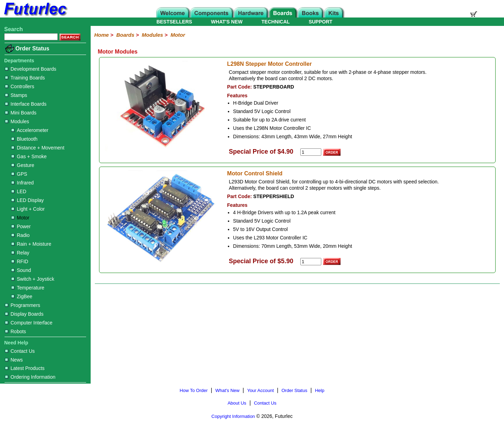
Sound (21, 270)
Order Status (32, 48)
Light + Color (28, 209)
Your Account (260, 390)
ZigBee (22, 296)
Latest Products (25, 368)
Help (320, 390)
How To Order (194, 390)
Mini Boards (21, 113)
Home (101, 35)
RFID (20, 261)
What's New (227, 390)
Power (21, 226)
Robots (15, 331)
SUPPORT (321, 22)
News (14, 360)
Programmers (23, 305)
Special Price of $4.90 (261, 152)
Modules (17, 121)
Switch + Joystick (33, 279)
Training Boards (25, 78)
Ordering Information (30, 377)
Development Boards (31, 69)
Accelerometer (30, 130)
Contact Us (20, 351)
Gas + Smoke (29, 156)
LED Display (27, 200)
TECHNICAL (276, 22)
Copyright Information (233, 416)
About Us (237, 403)
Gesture (23, 165)
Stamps (16, 95)
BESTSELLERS (174, 22)
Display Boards (24, 314)
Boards (125, 35)
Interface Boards (26, 104)
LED (19, 191)
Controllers (20, 86)
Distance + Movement (38, 148)
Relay (20, 253)
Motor (20, 218)
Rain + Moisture (31, 244)
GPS (19, 174)
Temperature (28, 288)
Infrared (22, 183)
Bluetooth (24, 139)
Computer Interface (29, 323)
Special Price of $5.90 (261, 261)
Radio (20, 235)
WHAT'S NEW (227, 22)
